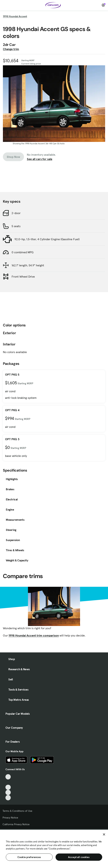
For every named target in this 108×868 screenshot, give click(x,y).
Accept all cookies (79, 857)
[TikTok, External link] (8, 777)
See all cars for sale (40, 159)
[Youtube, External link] (8, 787)
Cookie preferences (29, 857)
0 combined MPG (23, 252)
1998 (15, 16)
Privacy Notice (10, 818)
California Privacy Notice (16, 824)
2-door (16, 213)
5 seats (16, 226)
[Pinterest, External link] (8, 798)
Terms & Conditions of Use (17, 811)
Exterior (9, 333)
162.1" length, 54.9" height (28, 265)
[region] (54, 848)
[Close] (104, 834)
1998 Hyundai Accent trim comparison (34, 635)
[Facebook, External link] (8, 782)
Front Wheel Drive (23, 277)
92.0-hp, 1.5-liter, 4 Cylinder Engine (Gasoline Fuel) (47, 239)
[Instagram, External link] (8, 792)
